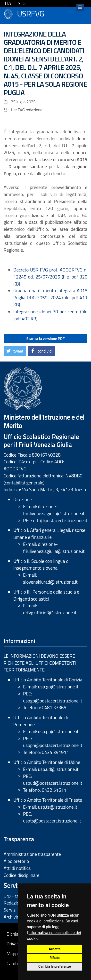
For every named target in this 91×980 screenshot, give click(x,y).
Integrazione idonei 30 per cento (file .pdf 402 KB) (50, 315)
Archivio (11, 917)
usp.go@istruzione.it (58, 687)
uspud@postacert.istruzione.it (53, 783)
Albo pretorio (16, 861)
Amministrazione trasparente (32, 854)
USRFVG (31, 13)
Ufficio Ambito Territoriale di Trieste (48, 800)
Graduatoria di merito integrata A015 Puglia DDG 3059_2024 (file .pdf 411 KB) (50, 298)
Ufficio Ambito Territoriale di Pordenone (41, 721)
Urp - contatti (17, 896)
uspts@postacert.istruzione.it (52, 821)
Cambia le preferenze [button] (55, 966)
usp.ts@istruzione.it (58, 807)
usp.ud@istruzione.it (58, 769)
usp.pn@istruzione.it (58, 731)
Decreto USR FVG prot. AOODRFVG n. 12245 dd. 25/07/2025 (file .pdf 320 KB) (50, 277)
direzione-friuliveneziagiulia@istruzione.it (54, 510)
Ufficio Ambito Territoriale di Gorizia (48, 680)
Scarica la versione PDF (46, 339)
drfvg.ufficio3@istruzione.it (50, 613)
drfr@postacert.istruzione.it (60, 520)
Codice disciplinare (22, 875)
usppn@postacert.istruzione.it (53, 745)
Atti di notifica (17, 868)
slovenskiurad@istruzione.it (50, 582)
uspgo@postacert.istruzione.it (53, 701)
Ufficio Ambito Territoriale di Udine (47, 762)
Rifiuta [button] (54, 958)
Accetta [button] (55, 949)
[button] (15, 351)
